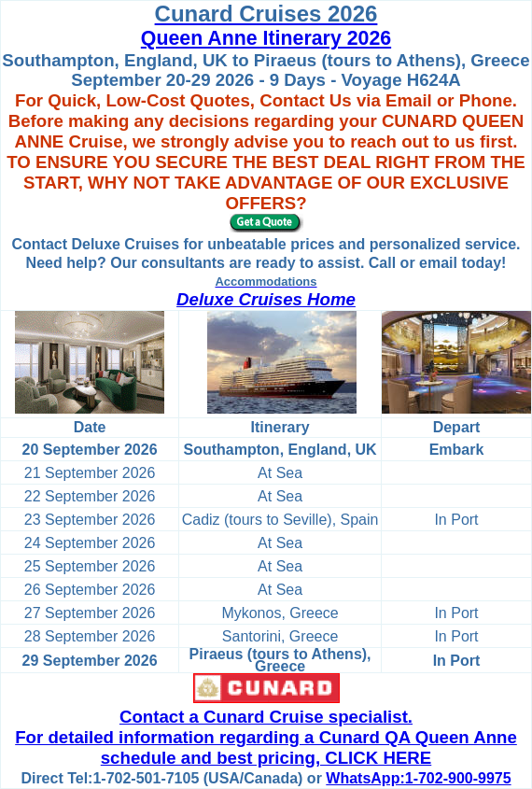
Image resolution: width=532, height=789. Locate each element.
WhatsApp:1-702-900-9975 (418, 778)
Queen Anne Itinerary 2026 (266, 38)
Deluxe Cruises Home (266, 299)
